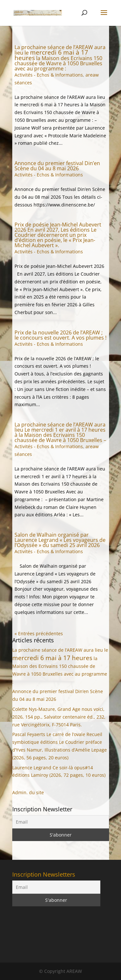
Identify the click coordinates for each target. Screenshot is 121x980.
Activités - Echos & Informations (49, 75)
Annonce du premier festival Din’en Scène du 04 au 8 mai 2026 (57, 166)
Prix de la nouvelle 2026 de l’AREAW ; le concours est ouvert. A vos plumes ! (60, 335)
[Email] (61, 822)
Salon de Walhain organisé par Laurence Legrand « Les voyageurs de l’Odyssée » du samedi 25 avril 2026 (60, 540)
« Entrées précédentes (39, 633)
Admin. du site (28, 792)
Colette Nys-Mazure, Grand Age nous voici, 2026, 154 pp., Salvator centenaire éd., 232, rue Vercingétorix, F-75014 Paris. (59, 717)
